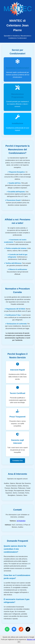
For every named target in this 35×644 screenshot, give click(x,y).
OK (19, 642)
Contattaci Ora (17, 461)
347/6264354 (21, 521)
